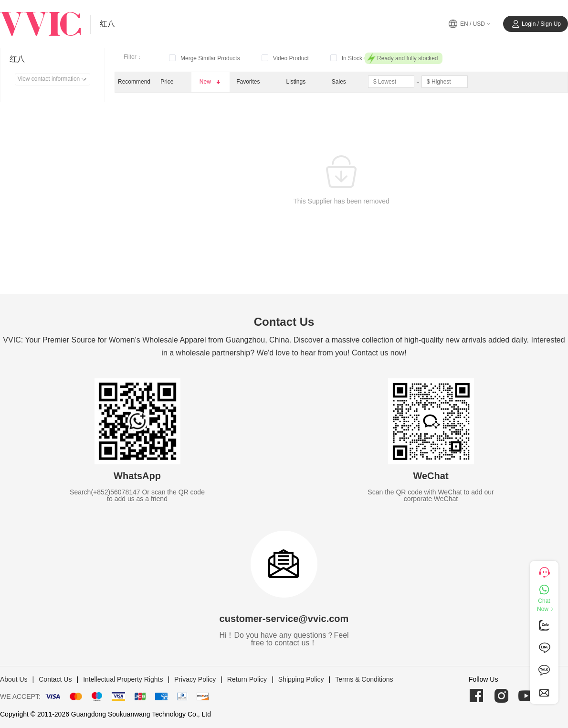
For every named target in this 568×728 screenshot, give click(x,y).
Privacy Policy (195, 679)
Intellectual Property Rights (123, 679)
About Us (14, 679)
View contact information (54, 79)
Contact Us (55, 679)
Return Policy (247, 679)
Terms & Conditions (364, 679)
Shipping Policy (301, 679)
